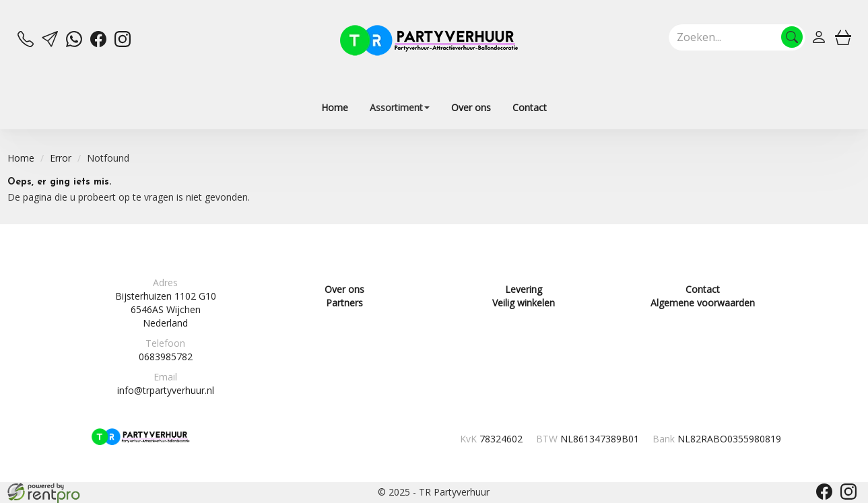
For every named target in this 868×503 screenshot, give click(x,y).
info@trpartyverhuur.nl (166, 390)
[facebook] (98, 43)
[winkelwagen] (843, 37)
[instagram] (123, 43)
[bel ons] (26, 43)
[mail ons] (50, 43)
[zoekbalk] (737, 37)
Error (61, 158)
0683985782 (166, 357)
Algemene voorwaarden (703, 303)
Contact (530, 107)
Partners (344, 303)
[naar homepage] (429, 40)
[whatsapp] (74, 43)
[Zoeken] (792, 37)
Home (335, 107)
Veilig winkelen (524, 303)
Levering (524, 289)
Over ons (471, 107)
